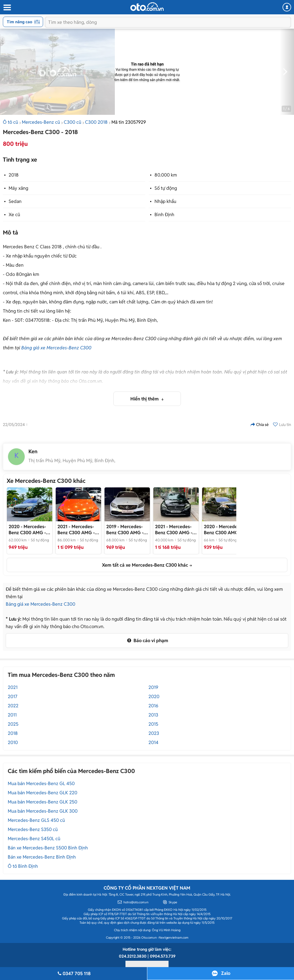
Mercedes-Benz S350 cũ (33, 829)
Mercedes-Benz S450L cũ (34, 839)
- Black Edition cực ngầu (223, 530)
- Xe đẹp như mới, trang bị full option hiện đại (28, 530)
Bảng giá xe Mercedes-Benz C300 (56, 348)
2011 (12, 715)
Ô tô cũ (10, 122)
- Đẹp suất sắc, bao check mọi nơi (174, 530)
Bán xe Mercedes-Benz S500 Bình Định (48, 848)
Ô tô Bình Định (23, 866)
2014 (153, 742)
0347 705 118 (73, 974)
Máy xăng (18, 188)
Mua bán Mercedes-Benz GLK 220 (42, 793)
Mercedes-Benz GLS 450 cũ (36, 820)
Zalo (226, 973)
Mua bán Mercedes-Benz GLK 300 (43, 811)
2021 (13, 687)
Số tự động (166, 188)
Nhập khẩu (165, 201)
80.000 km (166, 175)
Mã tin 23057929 (129, 122)
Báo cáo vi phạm (147, 641)
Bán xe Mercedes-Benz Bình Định (42, 857)
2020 (154, 697)
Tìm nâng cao (23, 22)
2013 (153, 715)
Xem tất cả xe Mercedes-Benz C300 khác (145, 565)
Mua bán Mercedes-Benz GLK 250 (42, 802)
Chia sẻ (260, 425)
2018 (14, 175)
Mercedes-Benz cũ (41, 122)
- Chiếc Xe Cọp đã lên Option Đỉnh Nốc (78, 530)
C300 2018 (96, 122)
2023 (154, 733)
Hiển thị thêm (145, 399)
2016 (153, 706)
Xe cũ (14, 215)
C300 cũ (72, 122)
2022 (13, 706)
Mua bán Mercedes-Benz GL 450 (41, 784)
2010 (13, 742)
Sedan (15, 201)
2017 (12, 697)
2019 (153, 687)
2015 (153, 724)
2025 (13, 724)
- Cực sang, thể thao (126, 530)
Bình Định (164, 215)
